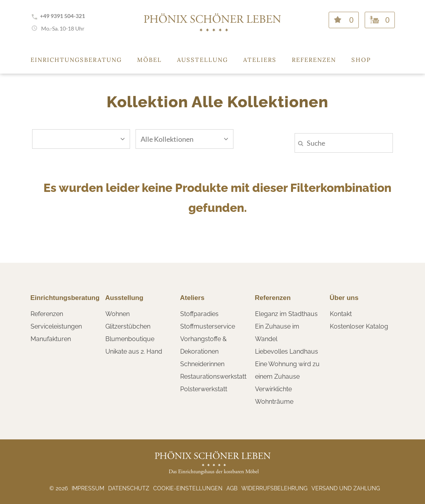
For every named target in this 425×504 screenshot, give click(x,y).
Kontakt (341, 314)
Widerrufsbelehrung (274, 488)
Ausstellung (203, 60)
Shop (361, 60)
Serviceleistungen (56, 326)
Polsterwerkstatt (204, 389)
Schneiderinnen (202, 364)
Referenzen (314, 60)
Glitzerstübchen (128, 326)
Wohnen (118, 314)
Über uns (344, 298)
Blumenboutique (130, 339)
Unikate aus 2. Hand (134, 351)
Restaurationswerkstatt (213, 377)
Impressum (88, 488)
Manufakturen (51, 339)
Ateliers (260, 60)
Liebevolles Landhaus (287, 351)
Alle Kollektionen (184, 139)
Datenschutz (129, 488)
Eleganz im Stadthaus (286, 314)
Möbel (149, 60)
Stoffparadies (199, 314)
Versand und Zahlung (346, 488)
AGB (232, 488)
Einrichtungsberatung (76, 60)
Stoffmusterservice (208, 326)
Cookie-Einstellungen (188, 488)
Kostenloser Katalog (359, 326)
